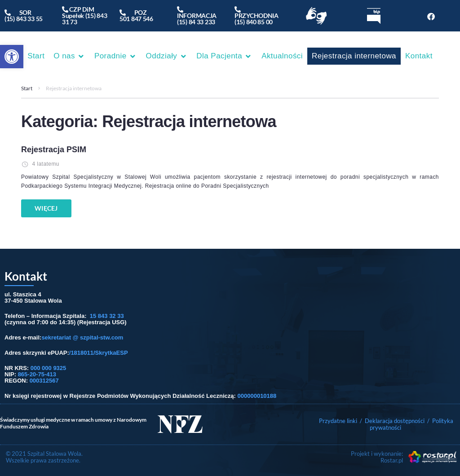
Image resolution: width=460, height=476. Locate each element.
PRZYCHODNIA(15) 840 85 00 (257, 15)
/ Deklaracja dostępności (392, 421)
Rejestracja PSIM (54, 150)
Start (27, 88)
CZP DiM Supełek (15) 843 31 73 (85, 15)
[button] (12, 57)
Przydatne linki (338, 421)
